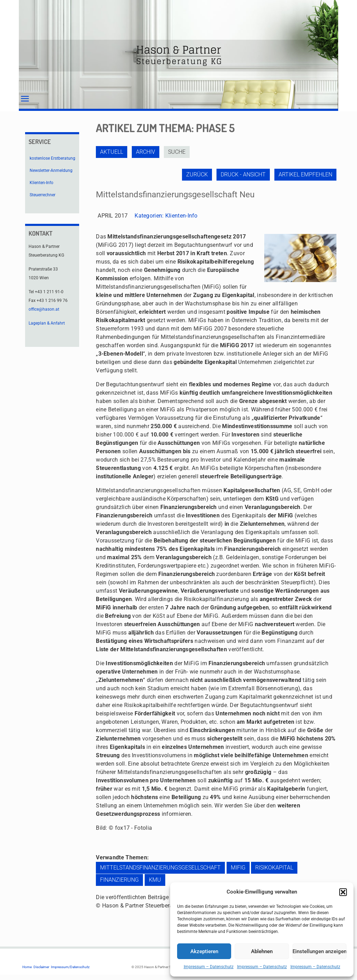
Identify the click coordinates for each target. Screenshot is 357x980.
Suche (177, 152)
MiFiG (238, 868)
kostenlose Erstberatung (52, 158)
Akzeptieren (204, 951)
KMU (155, 880)
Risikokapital (274, 868)
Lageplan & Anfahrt (47, 323)
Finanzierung (119, 880)
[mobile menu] (25, 99)
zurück (197, 174)
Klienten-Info (181, 216)
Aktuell (112, 152)
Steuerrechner (43, 195)
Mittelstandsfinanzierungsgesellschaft (160, 868)
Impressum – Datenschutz (209, 967)
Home (27, 967)
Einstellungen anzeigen (320, 951)
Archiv (146, 152)
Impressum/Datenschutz (70, 967)
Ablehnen (262, 951)
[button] (343, 892)
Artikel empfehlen (305, 174)
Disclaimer (41, 967)
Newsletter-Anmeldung (51, 170)
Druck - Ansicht (243, 174)
